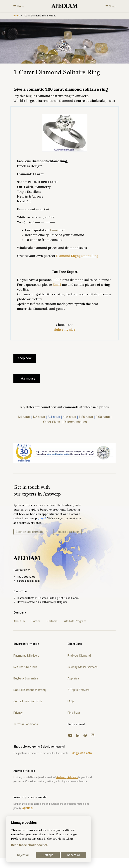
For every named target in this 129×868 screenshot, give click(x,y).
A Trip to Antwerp (79, 690)
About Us (19, 621)
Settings (48, 855)
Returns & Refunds (25, 667)
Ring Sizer (74, 713)
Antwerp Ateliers (67, 777)
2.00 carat (103, 417)
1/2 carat (39, 417)
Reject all (23, 855)
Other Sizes (52, 422)
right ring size (64, 329)
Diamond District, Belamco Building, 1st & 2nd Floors (48, 598)
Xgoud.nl (28, 808)
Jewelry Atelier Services (83, 667)
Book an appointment (29, 532)
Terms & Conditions (26, 724)
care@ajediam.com (28, 581)
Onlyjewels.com (82, 753)
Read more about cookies (29, 845)
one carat (69, 417)
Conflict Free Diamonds (28, 701)
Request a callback (67, 532)
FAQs (71, 701)
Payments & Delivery (26, 656)
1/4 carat (24, 417)
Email (54, 230)
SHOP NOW (25, 358)
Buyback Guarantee (26, 678)
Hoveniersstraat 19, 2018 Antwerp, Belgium (42, 602)
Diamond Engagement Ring (77, 256)
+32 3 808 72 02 (26, 577)
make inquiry (27, 378)
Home (17, 16)
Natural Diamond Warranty (30, 690)
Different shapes (75, 422)
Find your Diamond (79, 656)
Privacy (18, 713)
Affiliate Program (75, 621)
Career (36, 621)
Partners (52, 621)
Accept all (73, 855)
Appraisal (73, 678)
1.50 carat (86, 417)
